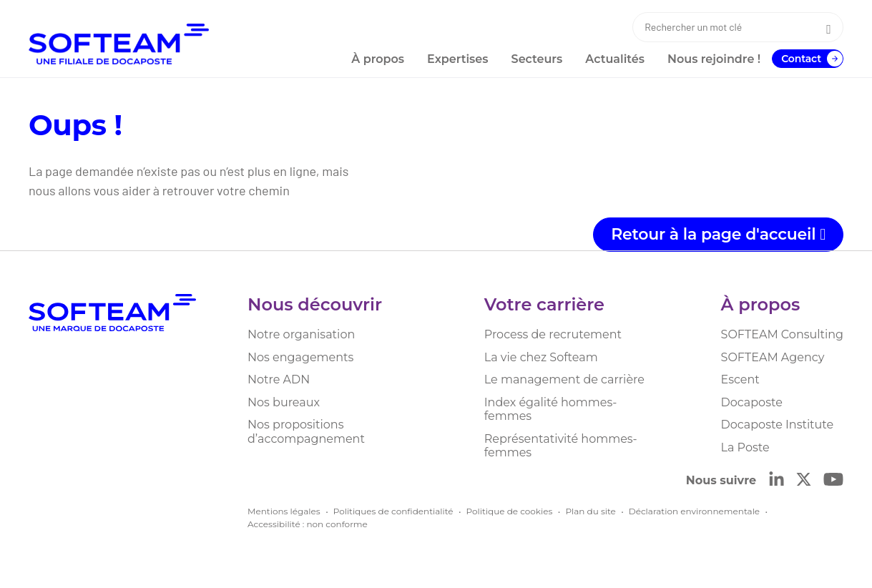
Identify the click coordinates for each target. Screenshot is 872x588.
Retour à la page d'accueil (718, 234)
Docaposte (752, 402)
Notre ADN (279, 379)
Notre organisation (301, 334)
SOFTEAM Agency (773, 357)
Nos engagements (300, 357)
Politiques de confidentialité (393, 511)
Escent (740, 379)
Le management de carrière (564, 379)
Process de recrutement (553, 334)
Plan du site (590, 511)
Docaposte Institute (778, 425)
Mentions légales (284, 511)
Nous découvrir (315, 304)
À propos (761, 304)
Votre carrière (544, 304)
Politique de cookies (510, 511)
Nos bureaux (284, 402)
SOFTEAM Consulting (782, 334)
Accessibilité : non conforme (308, 524)
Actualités (615, 59)
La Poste (745, 447)
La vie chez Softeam (541, 357)
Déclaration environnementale (694, 511)
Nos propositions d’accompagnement (306, 432)
